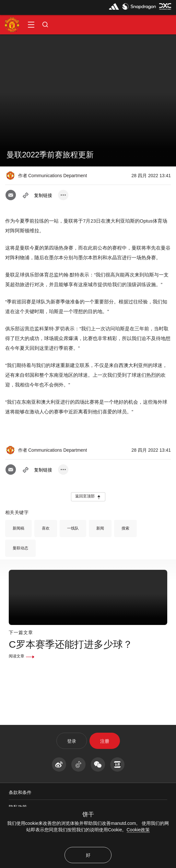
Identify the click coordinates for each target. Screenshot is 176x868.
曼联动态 (20, 548)
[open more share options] (63, 195)
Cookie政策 (138, 830)
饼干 (88, 814)
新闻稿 (18, 528)
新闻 (100, 528)
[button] (31, 25)
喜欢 (46, 528)
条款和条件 (20, 792)
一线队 (73, 528)
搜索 (125, 528)
